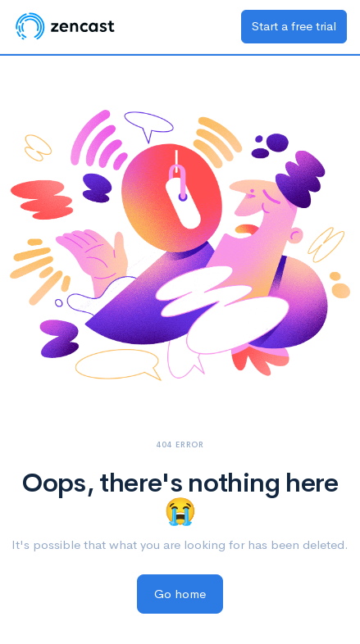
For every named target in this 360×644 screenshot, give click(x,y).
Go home (180, 594)
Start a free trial (294, 26)
